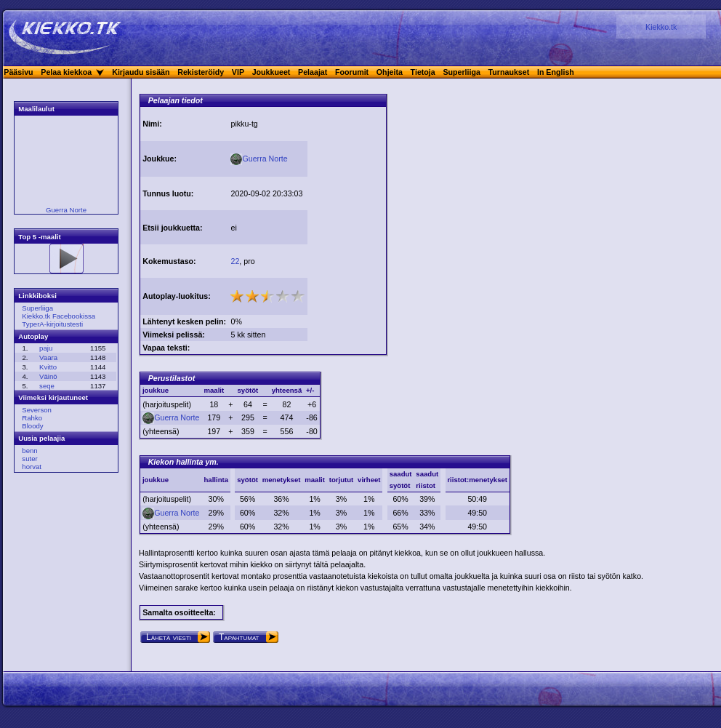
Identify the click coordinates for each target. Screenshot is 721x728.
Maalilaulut (36, 109)
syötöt (247, 480)
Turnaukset (509, 72)
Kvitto (48, 367)
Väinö (48, 376)
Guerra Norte (66, 210)
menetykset (282, 480)
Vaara (48, 357)
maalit (315, 480)
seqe (47, 386)
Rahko (32, 418)
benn (29, 451)
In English (556, 72)
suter (29, 459)
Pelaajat (313, 72)
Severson (37, 410)
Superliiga (462, 72)
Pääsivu (18, 72)
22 (235, 261)
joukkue (156, 480)
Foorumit (352, 72)
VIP (238, 72)
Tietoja (423, 72)
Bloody (32, 426)
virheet (369, 480)
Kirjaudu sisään (141, 72)
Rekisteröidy (201, 72)
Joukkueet (271, 72)
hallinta (216, 480)
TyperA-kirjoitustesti (52, 324)
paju (46, 348)
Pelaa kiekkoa (66, 72)
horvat (32, 467)
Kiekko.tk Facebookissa (59, 316)
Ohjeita (390, 72)
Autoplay (33, 336)
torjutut (342, 480)
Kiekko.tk (661, 27)
